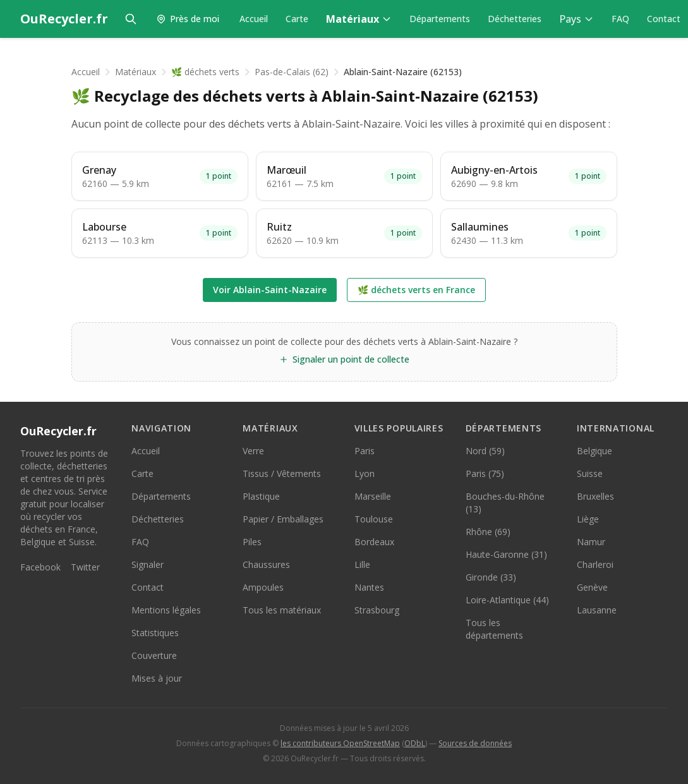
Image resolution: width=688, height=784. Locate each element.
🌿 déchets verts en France (416, 290)
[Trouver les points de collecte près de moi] (188, 19)
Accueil (254, 19)
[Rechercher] (131, 19)
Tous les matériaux (282, 610)
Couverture (154, 655)
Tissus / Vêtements (282, 473)
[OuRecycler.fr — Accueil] (64, 19)
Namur (591, 542)
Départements (440, 19)
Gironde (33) (491, 577)
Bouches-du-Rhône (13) (505, 503)
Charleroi (595, 564)
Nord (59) (485, 451)
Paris (365, 451)
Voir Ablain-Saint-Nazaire (270, 290)
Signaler (148, 564)
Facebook (40, 567)
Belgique (594, 451)
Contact (664, 19)
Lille (362, 564)
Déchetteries (515, 19)
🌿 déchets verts (205, 72)
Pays (576, 19)
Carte (297, 19)
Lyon (365, 473)
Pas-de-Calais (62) (292, 72)
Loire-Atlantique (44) (507, 600)
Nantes (369, 587)
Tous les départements (494, 629)
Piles (252, 542)
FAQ (620, 19)
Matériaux (359, 19)
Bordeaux (374, 542)
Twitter (85, 567)
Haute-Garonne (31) (506, 554)
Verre (253, 451)
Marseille (373, 496)
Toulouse (374, 519)
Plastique (261, 496)
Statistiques (155, 633)
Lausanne (597, 610)
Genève (592, 587)
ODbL (415, 743)
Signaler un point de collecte (344, 359)
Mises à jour (157, 678)
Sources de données (475, 743)
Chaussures (266, 564)
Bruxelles (595, 496)
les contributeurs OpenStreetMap (340, 743)
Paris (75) (485, 473)
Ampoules (263, 587)
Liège (588, 519)
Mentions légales (166, 610)
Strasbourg (377, 610)
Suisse (590, 473)
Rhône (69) (488, 532)
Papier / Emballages (283, 519)
